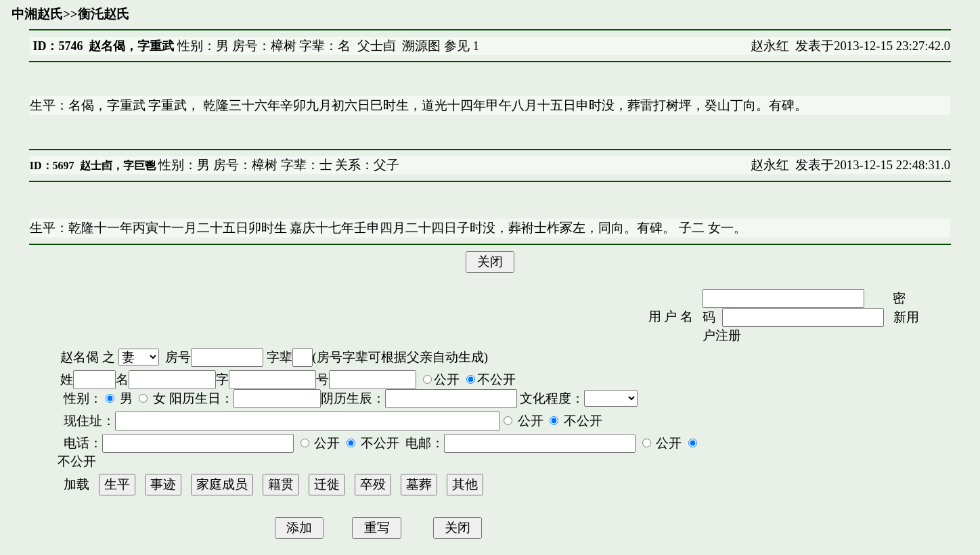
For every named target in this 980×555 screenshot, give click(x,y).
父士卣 (377, 46)
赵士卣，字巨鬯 (118, 165)
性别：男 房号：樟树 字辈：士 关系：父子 (278, 165)
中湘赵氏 (37, 14)
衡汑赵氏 (104, 14)
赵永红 (770, 46)
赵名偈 (80, 357)
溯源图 (421, 46)
